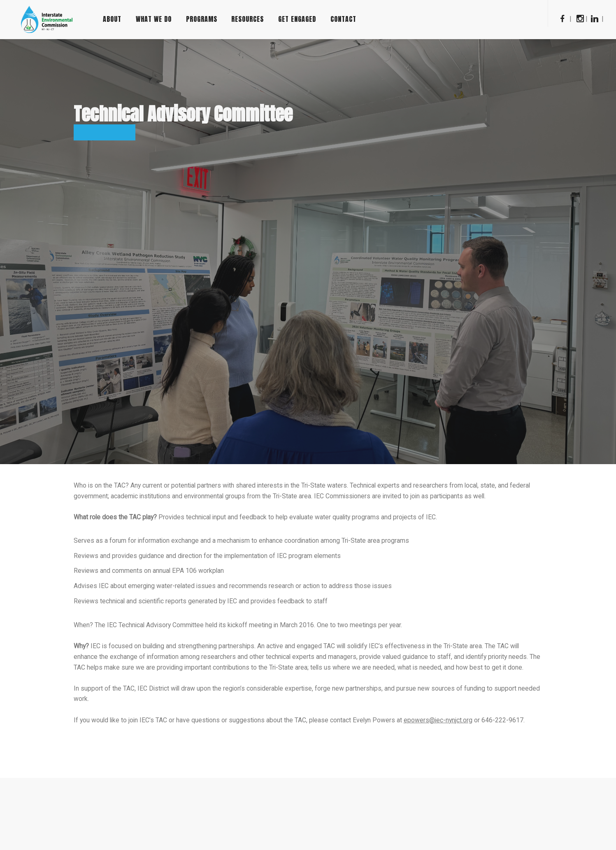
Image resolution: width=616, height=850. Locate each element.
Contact (359, 19)
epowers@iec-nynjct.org (443, 724)
